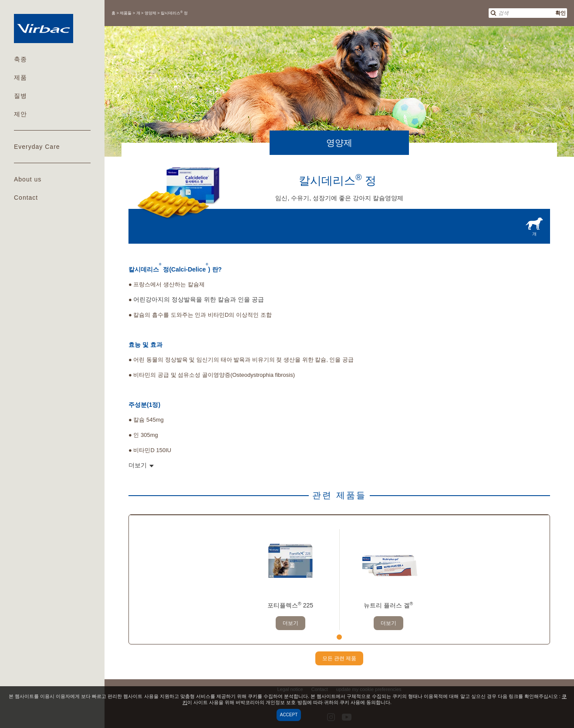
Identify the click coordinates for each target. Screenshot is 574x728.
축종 (20, 59)
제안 (20, 114)
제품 (20, 77)
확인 (560, 13)
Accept (289, 715)
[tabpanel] (290, 580)
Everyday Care (37, 147)
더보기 (290, 623)
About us (28, 179)
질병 (20, 96)
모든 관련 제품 (339, 658)
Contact (26, 198)
